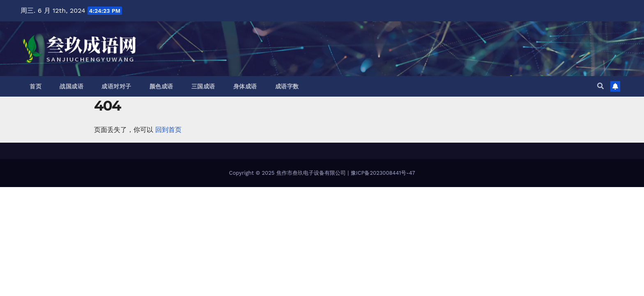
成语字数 (287, 86)
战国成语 (71, 86)
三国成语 (203, 86)
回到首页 (168, 130)
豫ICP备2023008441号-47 (383, 173)
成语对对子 (116, 86)
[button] (600, 86)
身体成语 (245, 86)
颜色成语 (161, 86)
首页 (36, 86)
